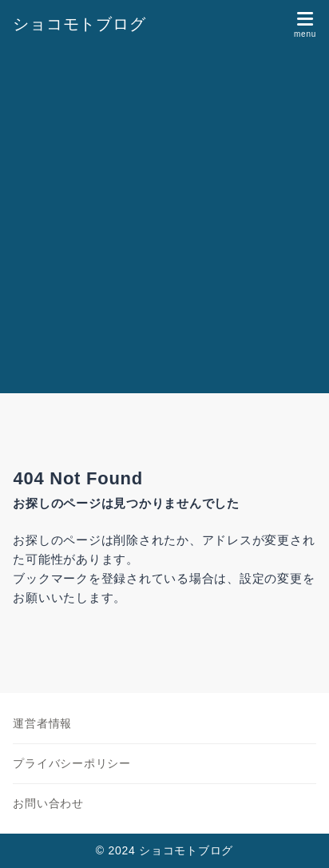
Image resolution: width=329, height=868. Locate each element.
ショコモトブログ (79, 24)
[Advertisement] (164, 221)
